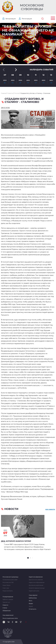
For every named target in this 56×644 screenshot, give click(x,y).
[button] (28, 59)
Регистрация (27, 19)
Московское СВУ (8, 583)
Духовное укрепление (36, 585)
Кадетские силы (34, 591)
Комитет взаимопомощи (37, 588)
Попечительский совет (10, 580)
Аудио (31, 606)
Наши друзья (33, 595)
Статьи (5, 608)
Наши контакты (8, 591)
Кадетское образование (37, 583)
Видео (31, 604)
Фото (31, 601)
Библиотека (33, 598)
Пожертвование (8, 597)
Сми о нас (6, 588)
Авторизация (11, 19)
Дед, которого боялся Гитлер (16, 541)
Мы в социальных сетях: (10, 618)
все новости (50, 509)
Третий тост (6, 602)
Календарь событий (42, 70)
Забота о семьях (8, 600)
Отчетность (33, 609)
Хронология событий (36, 580)
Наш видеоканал (8, 615)
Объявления (7, 611)
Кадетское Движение (36, 577)
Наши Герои (6, 585)
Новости (5, 605)
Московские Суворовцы (32, 7)
